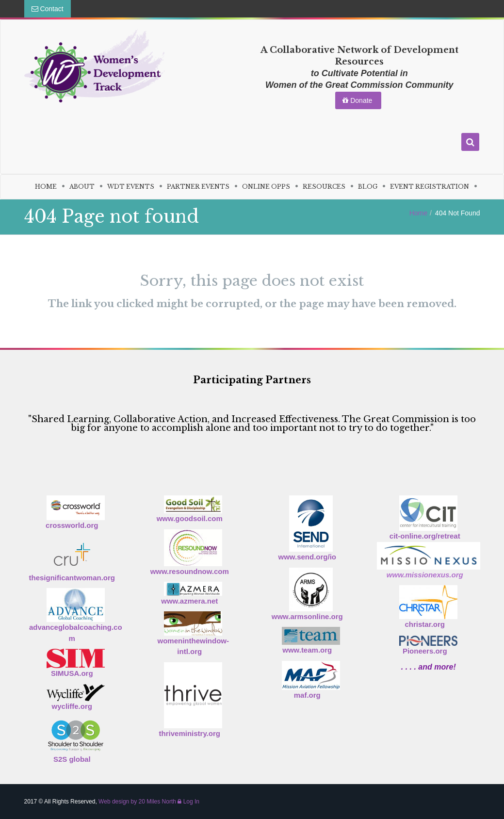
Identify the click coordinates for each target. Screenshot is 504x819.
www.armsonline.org (307, 616)
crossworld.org (72, 525)
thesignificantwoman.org (72, 578)
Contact (48, 9)
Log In (188, 802)
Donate (358, 100)
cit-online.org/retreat (425, 536)
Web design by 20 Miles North (137, 802)
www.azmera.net (189, 601)
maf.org (307, 695)
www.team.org (307, 650)
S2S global (72, 759)
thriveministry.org (190, 733)
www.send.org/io (307, 557)
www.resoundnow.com (190, 571)
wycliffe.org (72, 706)
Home (418, 213)
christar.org (425, 624)
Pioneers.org (425, 651)
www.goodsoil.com (190, 518)
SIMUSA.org (72, 673)
